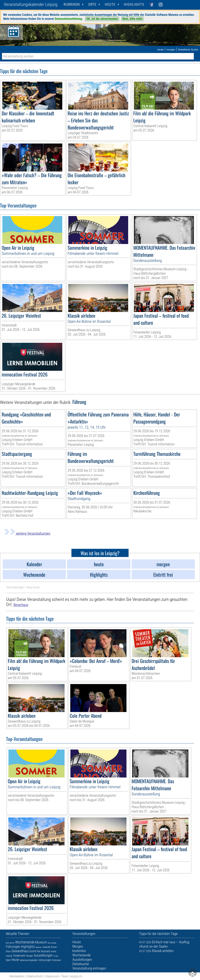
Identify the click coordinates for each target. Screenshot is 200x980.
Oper (8, 960)
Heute (15, 960)
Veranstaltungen (15, 587)
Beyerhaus (21, 605)
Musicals (46, 951)
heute (160, 50)
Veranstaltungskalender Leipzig (31, 4)
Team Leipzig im (72, 976)
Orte (92, 4)
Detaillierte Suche (188, 50)
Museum (41, 942)
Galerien (39, 947)
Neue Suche (33, 587)
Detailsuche (81, 964)
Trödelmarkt (19, 956)
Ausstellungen (43, 955)
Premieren (56, 960)
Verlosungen (45, 960)
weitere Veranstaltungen (27, 533)
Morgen (30, 956)
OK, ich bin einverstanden (102, 19)
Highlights (134, 4)
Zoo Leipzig (52, 943)
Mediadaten (17, 976)
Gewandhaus (20, 951)
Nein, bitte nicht (132, 19)
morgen (171, 50)
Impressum (52, 976)
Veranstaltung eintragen (89, 968)
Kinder (56, 956)
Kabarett (46, 947)
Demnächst (10, 943)
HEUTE (110, 4)
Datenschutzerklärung (68, 19)
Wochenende (25, 942)
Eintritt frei (35, 951)
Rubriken (72, 4)
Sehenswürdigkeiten (29, 960)
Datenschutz (35, 976)
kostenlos (79, 951)
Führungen (13, 947)
